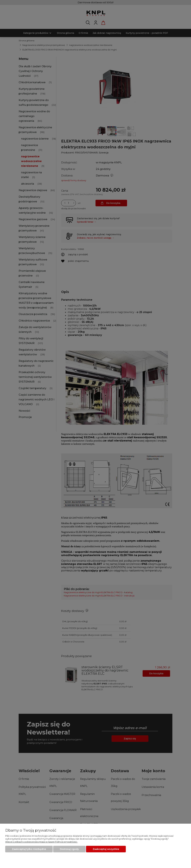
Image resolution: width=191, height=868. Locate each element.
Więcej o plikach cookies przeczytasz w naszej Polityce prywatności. (41, 842)
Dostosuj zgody (69, 849)
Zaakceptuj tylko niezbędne (29, 849)
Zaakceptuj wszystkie (106, 849)
